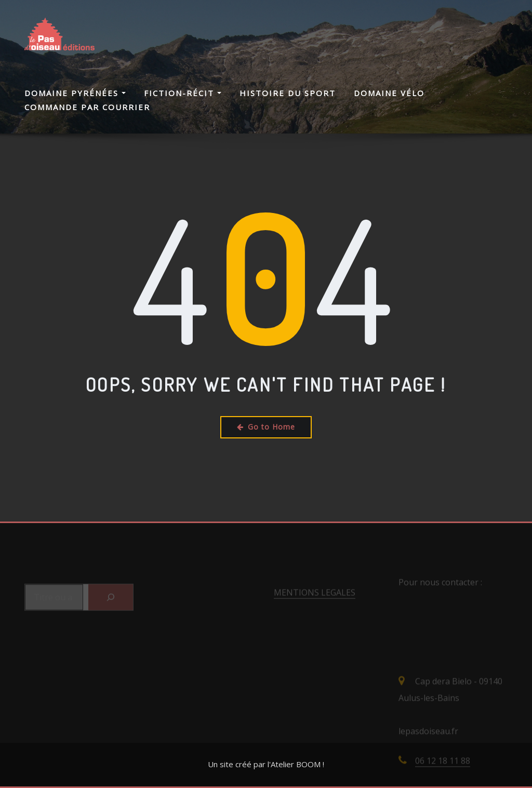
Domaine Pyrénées (75, 93)
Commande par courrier (87, 107)
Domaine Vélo (389, 93)
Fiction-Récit (183, 93)
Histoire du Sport (288, 93)
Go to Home (266, 427)
